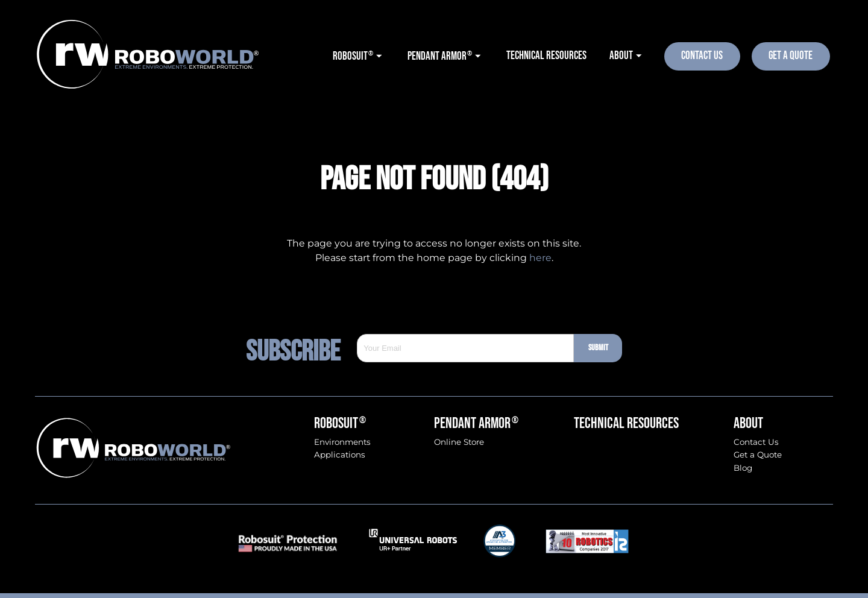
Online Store (459, 442)
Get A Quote (791, 56)
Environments (342, 442)
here (540, 258)
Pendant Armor (476, 423)
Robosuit (340, 423)
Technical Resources (626, 423)
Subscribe (302, 348)
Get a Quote (758, 455)
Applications (340, 455)
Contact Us (702, 56)
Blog (743, 468)
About (748, 423)
